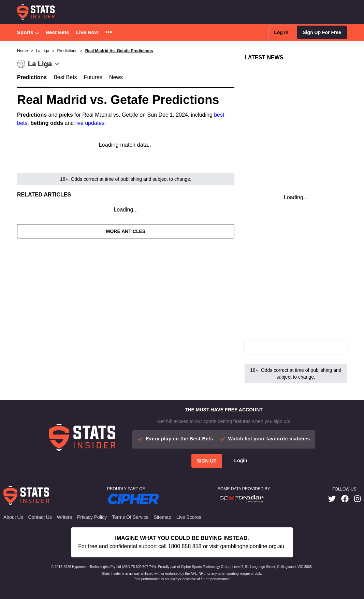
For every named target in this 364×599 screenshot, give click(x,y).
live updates (90, 123)
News (116, 77)
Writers (64, 517)
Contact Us (40, 517)
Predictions (32, 77)
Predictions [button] (67, 51)
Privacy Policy (92, 517)
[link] (332, 499)
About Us (13, 517)
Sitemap (162, 517)
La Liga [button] (42, 51)
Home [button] (23, 51)
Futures (93, 77)
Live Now (87, 32)
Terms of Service (130, 517)
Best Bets (57, 32)
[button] (109, 33)
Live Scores (189, 517)
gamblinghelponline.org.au (252, 546)
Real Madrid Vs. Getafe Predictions (119, 51)
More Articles (126, 231)
